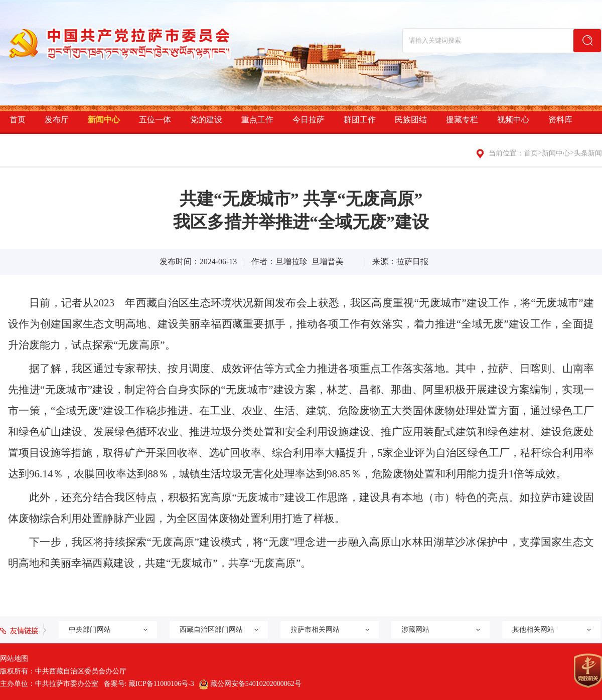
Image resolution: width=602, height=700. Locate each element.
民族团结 (411, 120)
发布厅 (57, 120)
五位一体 (155, 120)
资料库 (560, 120)
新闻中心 (104, 120)
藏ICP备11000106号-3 (161, 684)
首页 (18, 120)
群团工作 (360, 120)
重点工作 (257, 120)
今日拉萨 (309, 120)
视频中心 (513, 120)
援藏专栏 (462, 120)
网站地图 (14, 659)
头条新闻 (588, 153)
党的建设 (206, 120)
